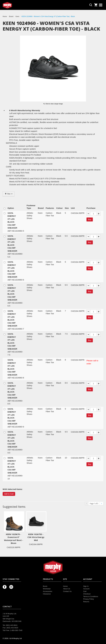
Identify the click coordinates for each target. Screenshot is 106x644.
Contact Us (67, 591)
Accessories (48, 591)
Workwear (47, 589)
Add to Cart (9, 494)
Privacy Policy (89, 599)
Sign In (86, 586)
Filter (9, 194)
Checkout (87, 594)
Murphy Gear (14, 5)
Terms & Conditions (91, 596)
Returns (86, 602)
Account (86, 589)
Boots (45, 586)
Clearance (47, 594)
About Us (67, 589)
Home (65, 586)
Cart (85, 591)
